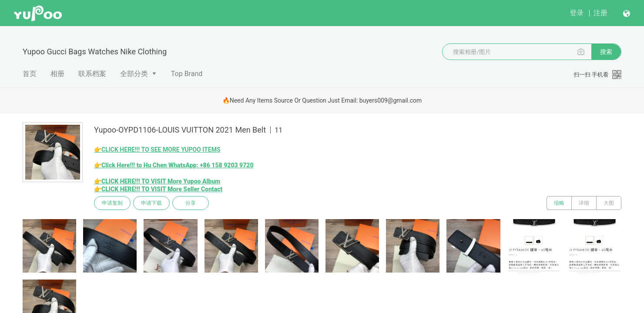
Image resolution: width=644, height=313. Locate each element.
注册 (600, 13)
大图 (609, 203)
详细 (584, 203)
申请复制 (112, 203)
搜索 (606, 52)
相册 (57, 74)
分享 (191, 203)
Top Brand (187, 74)
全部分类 (134, 74)
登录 (577, 13)
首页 (30, 74)
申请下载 (151, 203)
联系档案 (92, 74)
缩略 (559, 203)
